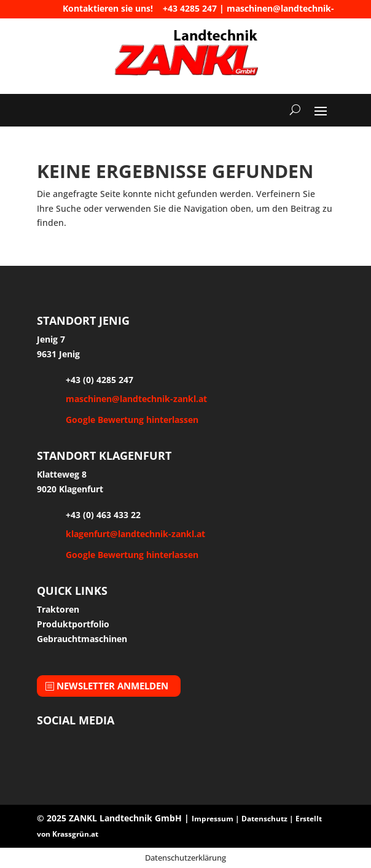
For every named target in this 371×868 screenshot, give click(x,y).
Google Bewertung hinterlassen (132, 420)
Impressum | (217, 819)
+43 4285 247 (190, 8)
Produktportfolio (73, 624)
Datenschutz (264, 819)
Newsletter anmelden (112, 686)
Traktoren (58, 609)
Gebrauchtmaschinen (82, 639)
